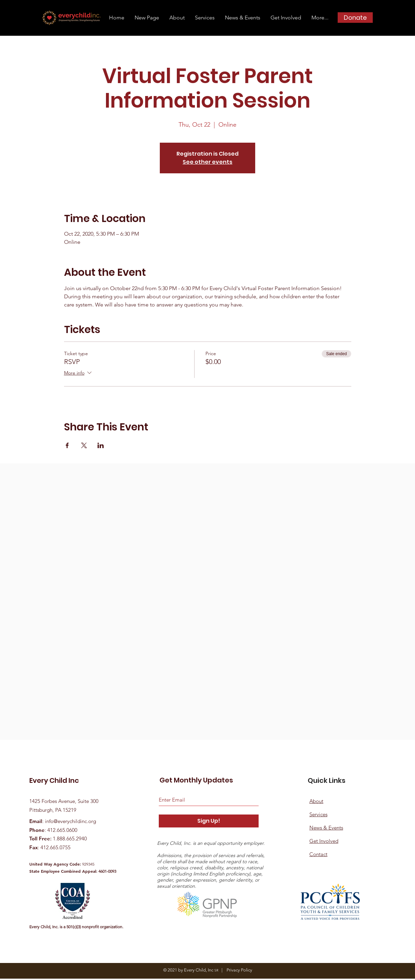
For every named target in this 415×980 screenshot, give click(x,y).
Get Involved (324, 841)
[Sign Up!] (209, 821)
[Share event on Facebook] (67, 445)
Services (318, 814)
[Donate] (355, 18)
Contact (318, 854)
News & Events (326, 828)
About (316, 801)
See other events (207, 162)
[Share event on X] (84, 445)
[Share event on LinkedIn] (101, 445)
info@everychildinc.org (71, 821)
